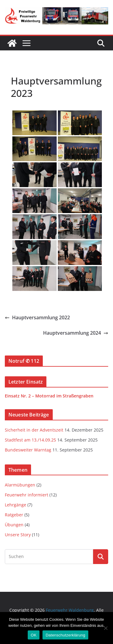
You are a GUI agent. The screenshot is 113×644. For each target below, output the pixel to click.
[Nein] (105, 628)
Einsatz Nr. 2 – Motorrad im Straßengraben (49, 396)
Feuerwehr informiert (27, 495)
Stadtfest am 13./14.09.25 (30, 440)
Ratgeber (14, 515)
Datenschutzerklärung (65, 635)
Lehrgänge (16, 505)
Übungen (14, 525)
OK (34, 635)
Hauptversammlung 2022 (37, 317)
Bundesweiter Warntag (28, 450)
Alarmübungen (20, 485)
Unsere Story (18, 535)
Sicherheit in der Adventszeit (34, 430)
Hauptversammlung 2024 (76, 333)
